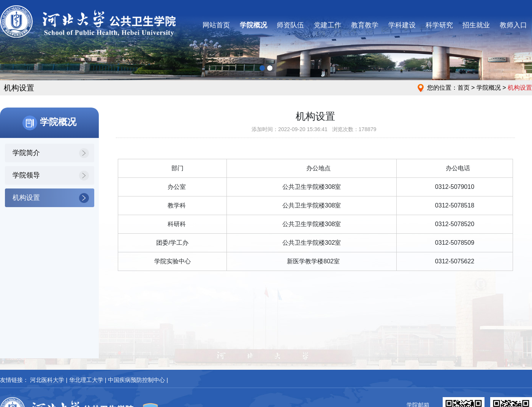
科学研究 (439, 25)
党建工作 (328, 25)
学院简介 (26, 153)
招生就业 (476, 25)
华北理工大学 (86, 380)
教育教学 (365, 25)
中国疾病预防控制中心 (136, 380)
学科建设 (402, 25)
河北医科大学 (47, 380)
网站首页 (216, 25)
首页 (464, 88)
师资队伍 (290, 25)
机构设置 (26, 198)
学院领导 (26, 175)
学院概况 (253, 25)
